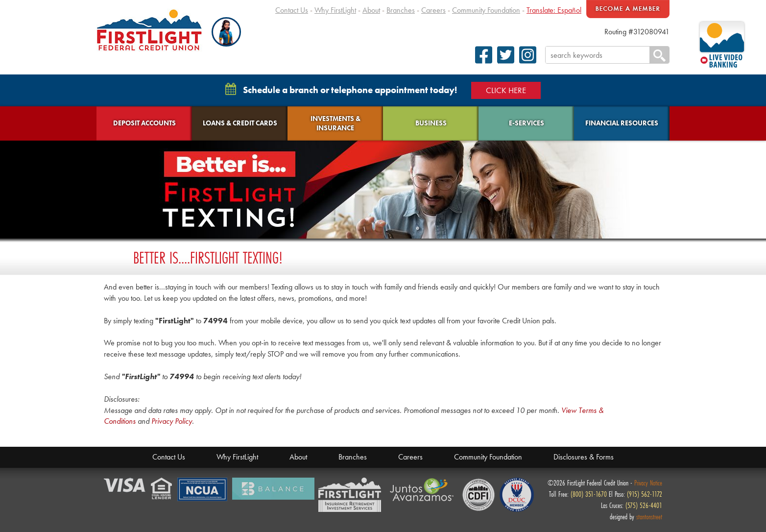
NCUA (203, 490)
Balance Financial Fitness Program (273, 489)
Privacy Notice (648, 483)
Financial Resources (622, 123)
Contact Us (292, 10)
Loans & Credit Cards (240, 123)
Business (431, 123)
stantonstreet (649, 517)
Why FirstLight (335, 10)
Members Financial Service (352, 495)
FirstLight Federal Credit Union (149, 30)
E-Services (527, 123)
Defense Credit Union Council (517, 495)
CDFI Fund (479, 495)
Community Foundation (486, 10)
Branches (401, 10)
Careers (433, 10)
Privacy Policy (172, 421)
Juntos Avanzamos (424, 490)
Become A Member (628, 9)
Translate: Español (554, 10)
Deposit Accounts (144, 123)
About (371, 10)
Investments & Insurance (335, 123)
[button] (226, 32)
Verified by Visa (125, 486)
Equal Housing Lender (162, 489)
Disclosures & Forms (584, 457)
